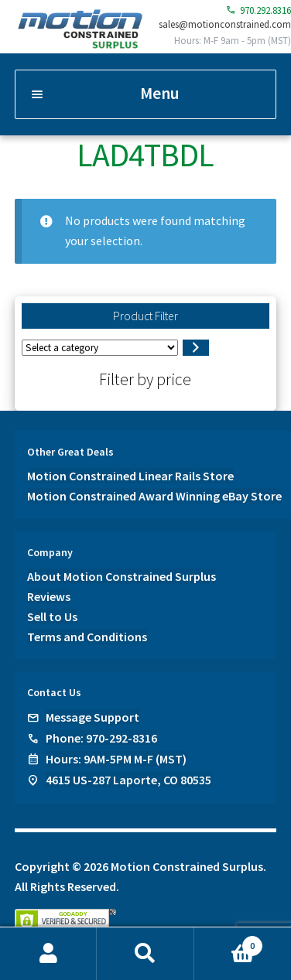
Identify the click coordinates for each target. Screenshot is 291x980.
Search (145, 954)
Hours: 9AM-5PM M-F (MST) (116, 759)
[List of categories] (100, 348)
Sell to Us (52, 616)
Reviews (49, 596)
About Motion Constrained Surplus (122, 576)
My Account (48, 954)
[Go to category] (195, 348)
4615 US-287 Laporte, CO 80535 (128, 780)
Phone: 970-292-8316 (101, 738)
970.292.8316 (258, 10)
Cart (229, 942)
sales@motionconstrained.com (225, 24)
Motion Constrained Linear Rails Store (130, 476)
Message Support (92, 717)
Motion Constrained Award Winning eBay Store (154, 496)
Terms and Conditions (87, 637)
